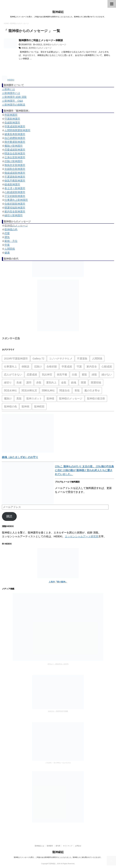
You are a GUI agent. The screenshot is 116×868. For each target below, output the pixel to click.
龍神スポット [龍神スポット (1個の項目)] (34, 398)
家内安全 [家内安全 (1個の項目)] (92, 367)
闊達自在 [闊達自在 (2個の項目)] (65, 391)
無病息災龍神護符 (15, 165)
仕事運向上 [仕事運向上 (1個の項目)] (10, 367)
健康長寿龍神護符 (15, 134)
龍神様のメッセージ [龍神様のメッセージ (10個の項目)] (71, 398)
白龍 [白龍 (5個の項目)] (75, 375)
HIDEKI (8, 80)
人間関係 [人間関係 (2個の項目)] (97, 359)
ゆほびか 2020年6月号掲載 (58, 711)
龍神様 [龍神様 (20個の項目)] (50, 398)
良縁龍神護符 (12, 123)
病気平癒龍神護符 (15, 181)
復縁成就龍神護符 (15, 173)
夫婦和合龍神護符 (15, 169)
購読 (9, 516)
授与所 (58, 846)
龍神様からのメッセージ (55, 45)
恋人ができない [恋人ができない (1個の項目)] (13, 375)
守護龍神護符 (12, 119)
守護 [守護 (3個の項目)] (79, 367)
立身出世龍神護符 (15, 157)
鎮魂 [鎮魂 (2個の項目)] (74, 383)
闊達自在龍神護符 (15, 153)
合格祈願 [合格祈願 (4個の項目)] (52, 367)
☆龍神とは (8, 89)
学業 (7, 245)
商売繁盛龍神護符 (15, 142)
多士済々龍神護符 (15, 188)
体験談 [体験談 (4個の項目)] (25, 367)
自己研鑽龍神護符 (15, 138)
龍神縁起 (58, 12)
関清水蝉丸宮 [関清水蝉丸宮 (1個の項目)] (29, 391)
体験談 (39, 45)
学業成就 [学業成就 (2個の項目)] (67, 367)
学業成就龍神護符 (15, 126)
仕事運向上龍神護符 (16, 200)
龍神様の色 (11, 229)
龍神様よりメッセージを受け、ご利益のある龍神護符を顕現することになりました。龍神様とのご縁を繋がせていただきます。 (58, 857)
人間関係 (10, 249)
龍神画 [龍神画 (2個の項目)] (25, 406)
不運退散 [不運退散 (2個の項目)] (82, 359)
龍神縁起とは (39, 846)
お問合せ (78, 846)
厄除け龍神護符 (14, 161)
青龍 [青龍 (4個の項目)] (77, 391)
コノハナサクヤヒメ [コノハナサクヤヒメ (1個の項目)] (61, 359)
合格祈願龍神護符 (15, 204)
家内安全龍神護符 (15, 211)
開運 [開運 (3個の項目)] (83, 383)
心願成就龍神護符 (15, 192)
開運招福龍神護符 (15, 208)
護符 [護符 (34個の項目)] (29, 383)
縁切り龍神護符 (14, 215)
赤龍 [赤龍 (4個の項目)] (39, 383)
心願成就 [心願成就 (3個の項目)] (107, 367)
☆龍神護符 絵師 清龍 (14, 97)
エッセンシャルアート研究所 (82, 536)
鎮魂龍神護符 (12, 184)
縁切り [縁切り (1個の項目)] (8, 383)
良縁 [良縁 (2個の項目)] (19, 383)
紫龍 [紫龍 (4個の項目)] (84, 375)
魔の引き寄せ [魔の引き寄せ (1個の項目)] (92, 391)
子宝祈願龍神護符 (15, 196)
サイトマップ (68, 846)
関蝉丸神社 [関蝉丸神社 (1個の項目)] (48, 391)
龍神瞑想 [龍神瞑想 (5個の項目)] (39, 406)
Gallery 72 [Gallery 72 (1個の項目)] (38, 359)
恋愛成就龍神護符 (15, 150)
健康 (7, 253)
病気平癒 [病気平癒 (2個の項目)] (62, 375)
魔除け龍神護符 (14, 146)
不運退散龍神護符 (15, 177)
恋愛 (7, 233)
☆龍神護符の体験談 (14, 105)
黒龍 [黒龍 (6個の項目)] (19, 398)
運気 (7, 237)
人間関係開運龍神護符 (17, 130)
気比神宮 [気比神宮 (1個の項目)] (47, 375)
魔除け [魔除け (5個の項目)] (8, 398)
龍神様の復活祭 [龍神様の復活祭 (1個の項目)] (96, 398)
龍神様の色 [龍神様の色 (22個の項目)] (10, 406)
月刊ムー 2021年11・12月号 (58, 664)
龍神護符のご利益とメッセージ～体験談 (41, 40)
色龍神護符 (11, 115)
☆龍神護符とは (11, 93)
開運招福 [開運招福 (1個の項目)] (96, 383)
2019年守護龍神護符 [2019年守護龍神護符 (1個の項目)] (16, 359)
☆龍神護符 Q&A (12, 101)
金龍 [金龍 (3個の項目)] (64, 383)
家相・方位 (11, 241)
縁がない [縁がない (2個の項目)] (107, 375)
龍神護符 (50, 846)
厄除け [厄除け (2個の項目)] (38, 367)
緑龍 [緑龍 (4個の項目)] (94, 375)
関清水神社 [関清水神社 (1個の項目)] (10, 391)
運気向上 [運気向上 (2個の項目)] (51, 383)
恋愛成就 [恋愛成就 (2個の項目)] (32, 375)
